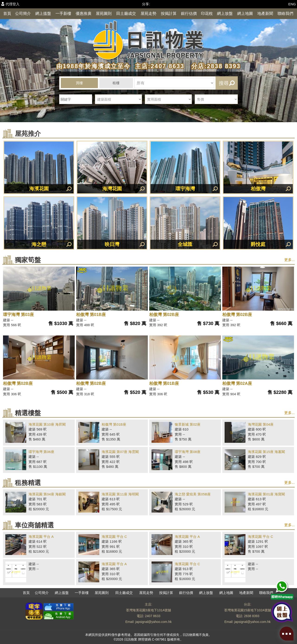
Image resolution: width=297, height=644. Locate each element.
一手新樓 (63, 14)
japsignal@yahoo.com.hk (153, 622)
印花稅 (207, 14)
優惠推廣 (84, 14)
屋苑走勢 (148, 14)
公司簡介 (23, 14)
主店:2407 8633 (158, 66)
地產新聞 (265, 14)
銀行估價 (189, 14)
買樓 (79, 83)
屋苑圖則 (104, 14)
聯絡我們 (285, 14)
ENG (292, 4)
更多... (289, 260)
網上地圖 (245, 14)
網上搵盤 (43, 14)
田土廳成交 (126, 14)
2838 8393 (252, 616)
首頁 (7, 14)
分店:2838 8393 (214, 66)
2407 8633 (153, 616)
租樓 (116, 83)
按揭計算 (169, 14)
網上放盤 (225, 14)
